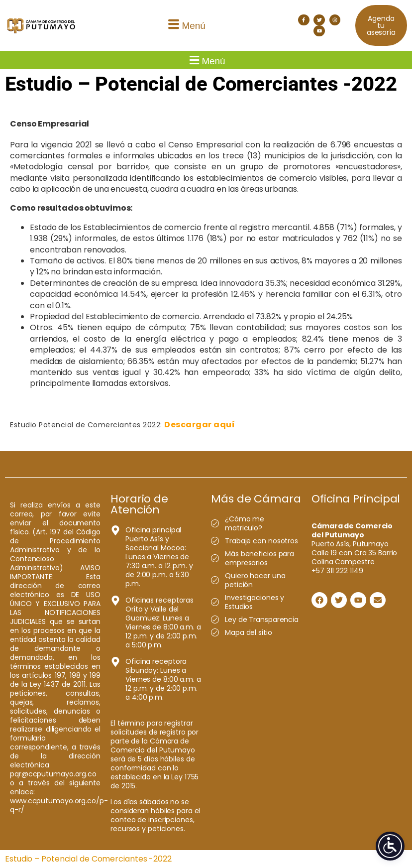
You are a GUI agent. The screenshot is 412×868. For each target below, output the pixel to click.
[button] (186, 26)
